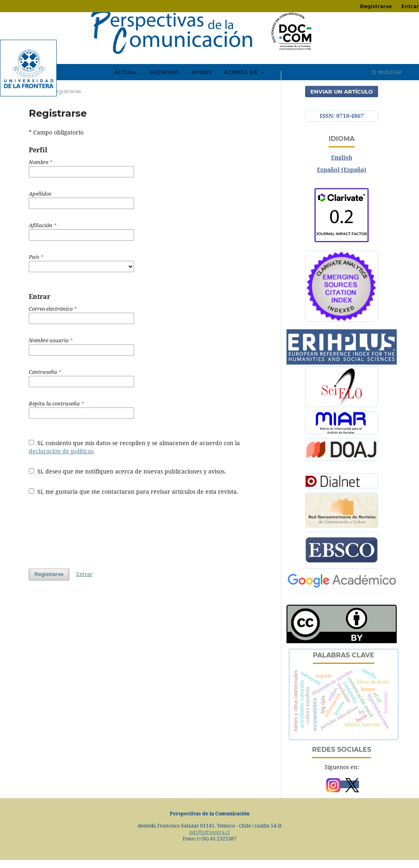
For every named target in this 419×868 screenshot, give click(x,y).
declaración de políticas (61, 451)
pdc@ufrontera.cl (209, 832)
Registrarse (376, 6)
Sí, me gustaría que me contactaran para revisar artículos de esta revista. (134, 492)
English (342, 157)
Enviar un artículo (342, 92)
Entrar (84, 574)
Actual (126, 72)
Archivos (164, 72)
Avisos (202, 72)
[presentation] (90, 532)
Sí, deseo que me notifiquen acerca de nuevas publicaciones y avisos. (127, 471)
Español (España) (342, 170)
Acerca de (242, 72)
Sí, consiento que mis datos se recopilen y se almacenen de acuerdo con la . (134, 447)
